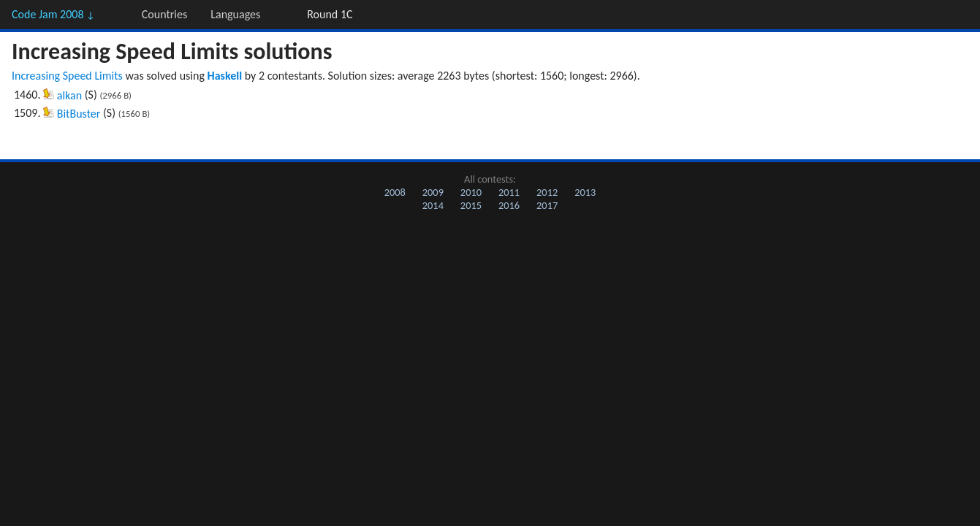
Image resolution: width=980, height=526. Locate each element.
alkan (69, 95)
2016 (509, 205)
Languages (235, 14)
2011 (509, 192)
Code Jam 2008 (53, 14)
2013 (585, 192)
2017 (547, 205)
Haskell (225, 76)
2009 (433, 192)
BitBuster (79, 114)
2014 (433, 205)
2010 (471, 192)
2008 (395, 192)
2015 (471, 205)
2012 (547, 192)
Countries (164, 14)
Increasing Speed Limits (67, 76)
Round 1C (330, 14)
